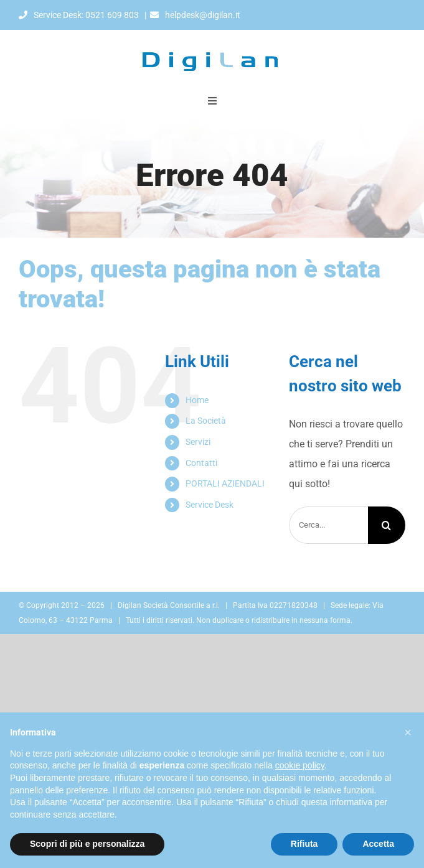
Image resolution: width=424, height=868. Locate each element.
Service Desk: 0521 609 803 (79, 15)
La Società (206, 421)
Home (197, 400)
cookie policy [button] (300, 765)
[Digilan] (212, 35)
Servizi (198, 442)
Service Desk (210, 505)
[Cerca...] (328, 525)
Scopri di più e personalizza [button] (87, 844)
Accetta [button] (378, 844)
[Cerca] (387, 525)
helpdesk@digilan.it (195, 15)
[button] (408, 732)
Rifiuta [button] (304, 844)
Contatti (201, 463)
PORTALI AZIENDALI (225, 483)
